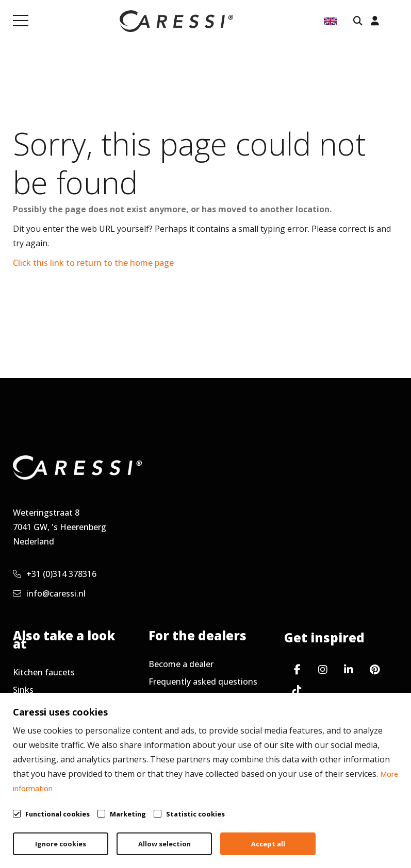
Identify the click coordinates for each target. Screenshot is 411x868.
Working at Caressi (50, 725)
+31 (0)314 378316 (55, 574)
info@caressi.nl (49, 593)
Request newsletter (187, 717)
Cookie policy (373, 826)
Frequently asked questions (203, 682)
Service (162, 699)
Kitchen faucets (44, 672)
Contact (29, 742)
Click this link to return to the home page (93, 263)
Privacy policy (295, 826)
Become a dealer (181, 664)
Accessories (36, 707)
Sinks (23, 690)
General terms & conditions (190, 826)
